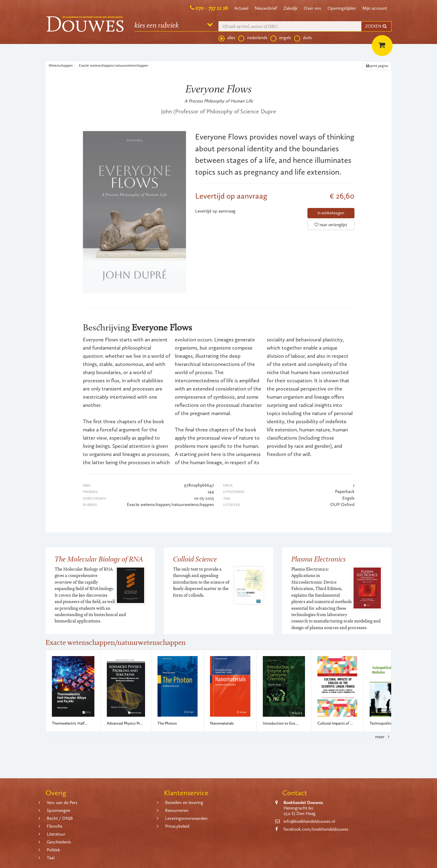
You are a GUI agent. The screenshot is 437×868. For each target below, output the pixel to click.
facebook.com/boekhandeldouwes (316, 829)
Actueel (241, 8)
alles (227, 38)
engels (281, 38)
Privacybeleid (177, 826)
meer (383, 737)
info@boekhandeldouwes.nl (309, 821)
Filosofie (54, 826)
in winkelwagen (331, 213)
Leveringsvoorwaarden (186, 818)
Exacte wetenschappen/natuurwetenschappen (113, 65)
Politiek (53, 850)
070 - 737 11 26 (212, 8)
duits (303, 38)
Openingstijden (342, 8)
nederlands (253, 38)
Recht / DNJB (60, 818)
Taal (51, 858)
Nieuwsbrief (266, 8)
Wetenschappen (61, 65)
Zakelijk (290, 8)
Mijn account (375, 8)
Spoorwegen (59, 810)
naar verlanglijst (331, 225)
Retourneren (177, 810)
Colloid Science (195, 559)
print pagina (377, 66)
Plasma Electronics (318, 559)
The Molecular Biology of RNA (99, 559)
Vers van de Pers (62, 803)
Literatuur (56, 834)
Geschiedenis (59, 842)
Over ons (312, 8)
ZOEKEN (376, 26)
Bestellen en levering (184, 803)
